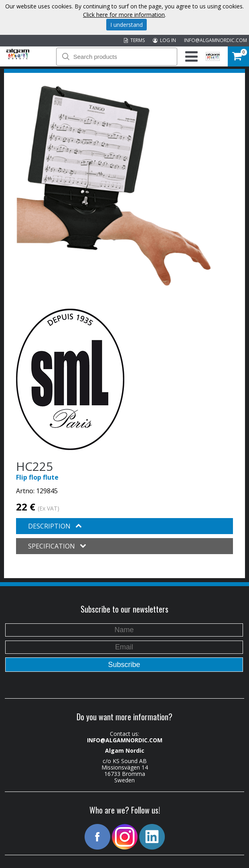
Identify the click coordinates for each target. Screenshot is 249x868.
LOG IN (164, 40)
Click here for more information (124, 15)
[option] (114, 186)
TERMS (134, 40)
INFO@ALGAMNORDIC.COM (216, 40)
